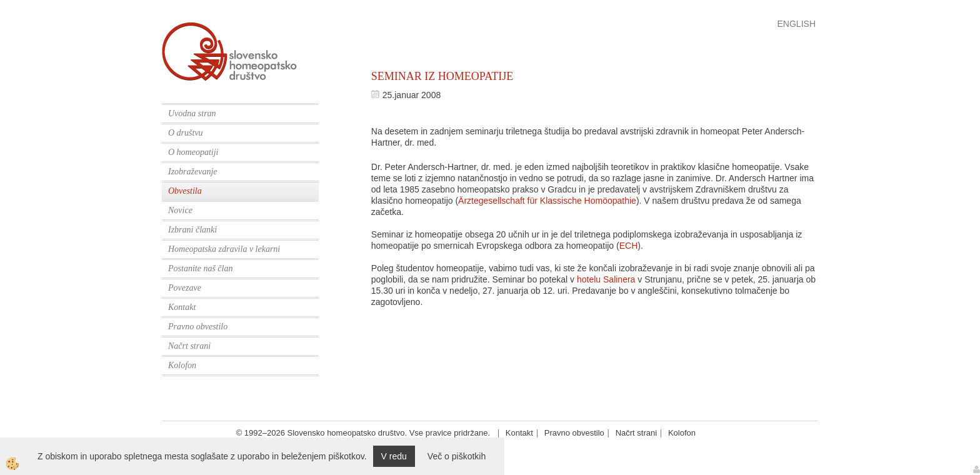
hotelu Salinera (606, 279)
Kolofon (182, 365)
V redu (394, 456)
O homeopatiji (193, 152)
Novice (180, 210)
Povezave (185, 288)
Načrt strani (189, 346)
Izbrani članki (192, 230)
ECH (629, 246)
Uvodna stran (192, 113)
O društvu (186, 133)
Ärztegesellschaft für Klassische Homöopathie (547, 201)
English (797, 24)
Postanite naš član (200, 268)
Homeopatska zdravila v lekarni (224, 249)
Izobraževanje (193, 172)
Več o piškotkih (457, 456)
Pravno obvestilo (198, 327)
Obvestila (185, 191)
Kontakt (182, 307)
